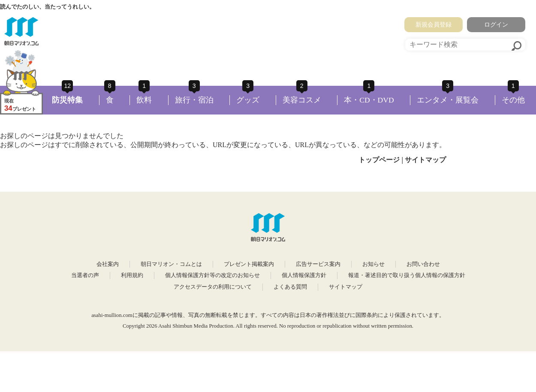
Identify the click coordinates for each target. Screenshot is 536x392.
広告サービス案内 (318, 264)
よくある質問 (290, 287)
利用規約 (132, 275)
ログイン (496, 24)
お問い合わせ (423, 264)
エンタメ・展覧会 (448, 100)
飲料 (144, 100)
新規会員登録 (434, 24)
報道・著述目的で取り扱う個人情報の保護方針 (407, 275)
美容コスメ (302, 100)
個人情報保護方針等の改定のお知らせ (212, 275)
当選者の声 (85, 275)
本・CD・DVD (369, 100)
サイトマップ (425, 160)
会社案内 (108, 264)
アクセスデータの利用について (213, 287)
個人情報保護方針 (304, 275)
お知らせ (373, 264)
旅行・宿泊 (194, 100)
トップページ (379, 160)
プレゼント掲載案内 (249, 264)
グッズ (248, 100)
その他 (513, 100)
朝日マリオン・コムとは (171, 264)
